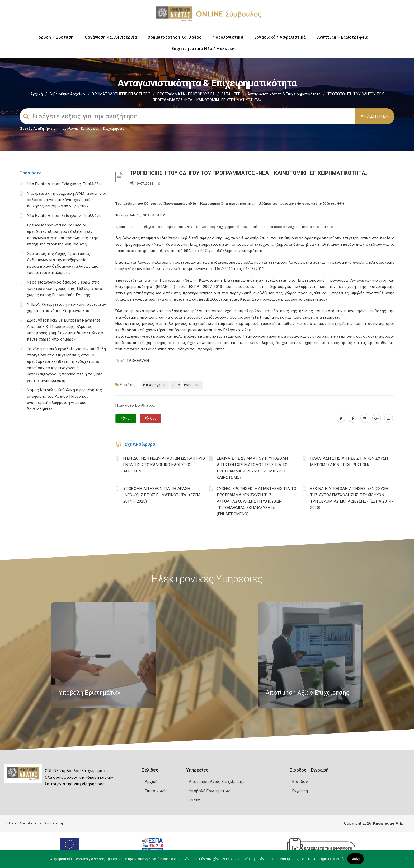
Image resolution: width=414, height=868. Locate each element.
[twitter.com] (341, 418)
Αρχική (37, 94)
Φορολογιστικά (229, 37)
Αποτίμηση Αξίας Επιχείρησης (217, 782)
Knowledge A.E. (388, 823)
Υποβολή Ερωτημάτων (209, 791)
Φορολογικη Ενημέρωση (80, 129)
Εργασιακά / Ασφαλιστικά (281, 37)
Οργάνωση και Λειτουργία (112, 37)
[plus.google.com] (377, 418)
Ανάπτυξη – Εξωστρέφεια (344, 37)
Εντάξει (356, 859)
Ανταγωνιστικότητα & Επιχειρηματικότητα (284, 94)
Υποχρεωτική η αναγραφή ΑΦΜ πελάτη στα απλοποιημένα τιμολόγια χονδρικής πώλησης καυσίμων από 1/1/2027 (67, 200)
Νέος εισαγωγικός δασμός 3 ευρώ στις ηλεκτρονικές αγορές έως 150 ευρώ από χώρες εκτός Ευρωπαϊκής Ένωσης (65, 289)
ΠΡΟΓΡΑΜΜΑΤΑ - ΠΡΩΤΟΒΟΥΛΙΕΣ (186, 94)
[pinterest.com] (365, 418)
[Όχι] (407, 861)
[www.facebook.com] (353, 418)
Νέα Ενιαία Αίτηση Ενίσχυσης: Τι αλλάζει (65, 184)
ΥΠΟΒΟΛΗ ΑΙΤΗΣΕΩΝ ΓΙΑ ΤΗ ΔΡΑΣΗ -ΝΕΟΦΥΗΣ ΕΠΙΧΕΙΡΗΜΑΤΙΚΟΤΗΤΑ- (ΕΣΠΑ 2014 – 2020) (162, 495)
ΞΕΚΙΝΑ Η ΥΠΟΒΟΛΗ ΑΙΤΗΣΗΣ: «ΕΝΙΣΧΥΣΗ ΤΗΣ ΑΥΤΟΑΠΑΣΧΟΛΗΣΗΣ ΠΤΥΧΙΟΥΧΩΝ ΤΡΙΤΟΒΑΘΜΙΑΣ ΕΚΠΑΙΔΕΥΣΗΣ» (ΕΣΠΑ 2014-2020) (352, 498)
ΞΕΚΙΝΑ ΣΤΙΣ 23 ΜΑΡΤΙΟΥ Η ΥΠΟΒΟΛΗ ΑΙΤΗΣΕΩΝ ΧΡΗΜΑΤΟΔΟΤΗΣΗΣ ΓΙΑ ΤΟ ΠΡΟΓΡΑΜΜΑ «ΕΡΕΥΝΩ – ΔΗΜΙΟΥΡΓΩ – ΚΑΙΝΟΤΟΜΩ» (253, 468)
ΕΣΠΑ (176, 385)
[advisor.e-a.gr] (389, 418)
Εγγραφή (300, 791)
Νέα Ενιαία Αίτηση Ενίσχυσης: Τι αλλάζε (64, 216)
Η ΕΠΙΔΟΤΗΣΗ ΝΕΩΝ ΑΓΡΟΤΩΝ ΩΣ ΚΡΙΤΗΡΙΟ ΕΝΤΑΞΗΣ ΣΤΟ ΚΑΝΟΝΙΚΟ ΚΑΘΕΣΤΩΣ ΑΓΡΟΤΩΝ (164, 465)
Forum (195, 800)
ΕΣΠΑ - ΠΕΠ (231, 94)
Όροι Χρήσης (54, 823)
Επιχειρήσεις (114, 129)
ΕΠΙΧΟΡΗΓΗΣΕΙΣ (155, 385)
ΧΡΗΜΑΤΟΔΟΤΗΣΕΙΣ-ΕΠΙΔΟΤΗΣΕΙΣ (121, 94)
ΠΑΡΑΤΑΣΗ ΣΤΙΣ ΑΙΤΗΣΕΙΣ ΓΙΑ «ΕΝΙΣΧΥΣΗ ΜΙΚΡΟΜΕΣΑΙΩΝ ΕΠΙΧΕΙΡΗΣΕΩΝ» (349, 462)
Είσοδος (300, 782)
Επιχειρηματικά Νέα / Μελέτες (204, 49)
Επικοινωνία (156, 791)
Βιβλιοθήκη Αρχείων (67, 94)
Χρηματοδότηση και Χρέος (176, 37)
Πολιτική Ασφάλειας (21, 823)
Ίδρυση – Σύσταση (57, 37)
